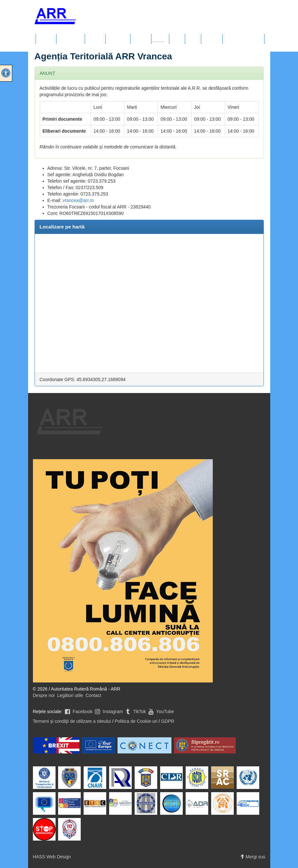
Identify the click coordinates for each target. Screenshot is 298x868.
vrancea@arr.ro (78, 200)
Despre (46, 39)
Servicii (96, 39)
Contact (93, 695)
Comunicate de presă (244, 39)
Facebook (78, 712)
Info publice (71, 39)
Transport (118, 39)
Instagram (108, 712)
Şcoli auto (141, 39)
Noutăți (193, 39)
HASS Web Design (52, 857)
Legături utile (70, 695)
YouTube (161, 712)
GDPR (168, 721)
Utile (177, 39)
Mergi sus (253, 857)
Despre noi (44, 695)
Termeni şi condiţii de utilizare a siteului (72, 721)
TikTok (135, 712)
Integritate (212, 39)
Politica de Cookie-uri (136, 721)
